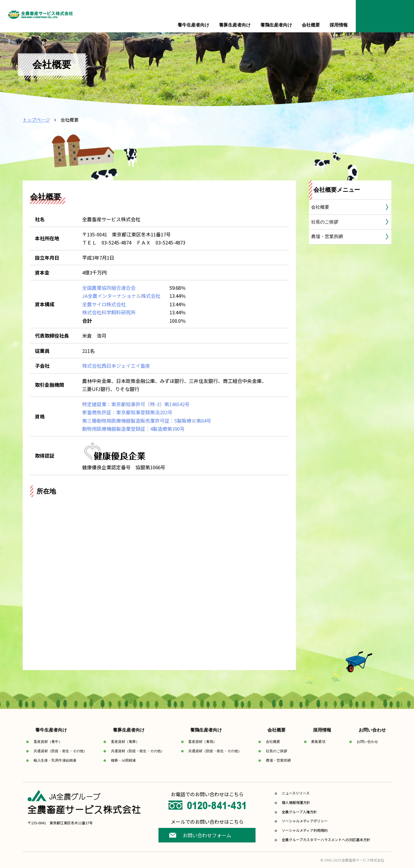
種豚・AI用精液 (124, 760)
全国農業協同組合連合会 (109, 288)
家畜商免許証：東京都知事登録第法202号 (127, 412)
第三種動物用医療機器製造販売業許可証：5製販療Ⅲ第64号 (147, 421)
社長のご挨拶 (325, 222)
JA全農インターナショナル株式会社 (121, 296)
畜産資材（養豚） (125, 742)
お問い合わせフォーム (207, 835)
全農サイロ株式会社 (104, 304)
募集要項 (318, 742)
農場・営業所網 (327, 237)
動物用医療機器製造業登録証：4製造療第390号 (133, 429)
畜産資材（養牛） (48, 742)
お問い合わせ (367, 742)
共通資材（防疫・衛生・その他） (60, 751)
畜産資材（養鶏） (202, 742)
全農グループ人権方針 (299, 812)
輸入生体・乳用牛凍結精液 (55, 760)
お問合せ (385, 16)
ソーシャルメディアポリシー (305, 821)
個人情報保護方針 (296, 802)
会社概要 (320, 207)
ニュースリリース (296, 793)
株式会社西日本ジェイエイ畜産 (116, 366)
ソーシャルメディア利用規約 (305, 830)
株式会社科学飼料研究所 (109, 312)
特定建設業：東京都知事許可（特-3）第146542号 (136, 404)
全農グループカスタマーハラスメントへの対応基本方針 (326, 840)
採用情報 (339, 25)
